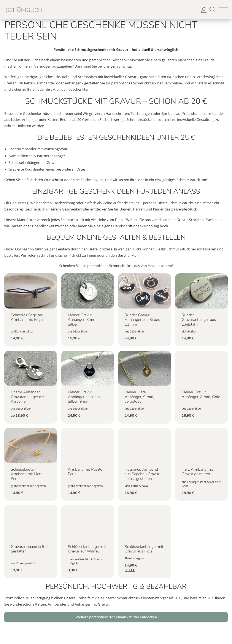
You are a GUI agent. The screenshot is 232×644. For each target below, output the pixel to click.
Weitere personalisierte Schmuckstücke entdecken (116, 617)
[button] (223, 10)
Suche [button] (213, 10)
